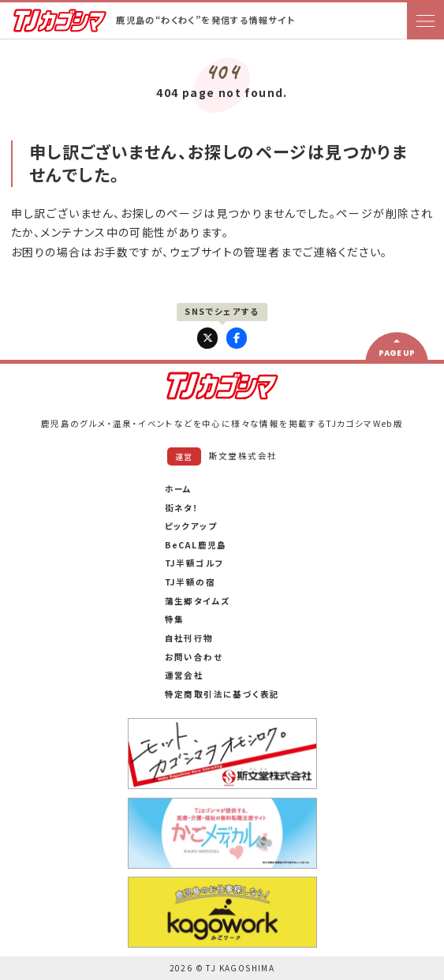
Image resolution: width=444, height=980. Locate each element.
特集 (175, 619)
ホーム (179, 489)
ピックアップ (191, 526)
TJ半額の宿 (190, 582)
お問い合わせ (194, 657)
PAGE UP (397, 353)
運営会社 (185, 675)
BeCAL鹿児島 (196, 545)
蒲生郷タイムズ (198, 601)
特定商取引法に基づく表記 (222, 694)
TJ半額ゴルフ (195, 563)
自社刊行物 (189, 638)
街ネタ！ (182, 508)
